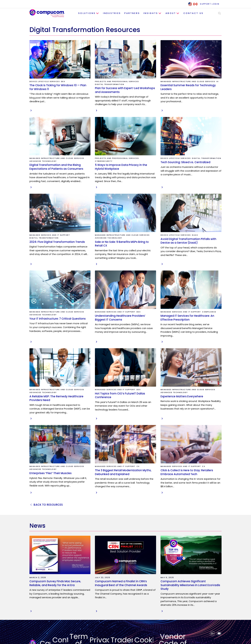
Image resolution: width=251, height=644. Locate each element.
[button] (218, 13)
